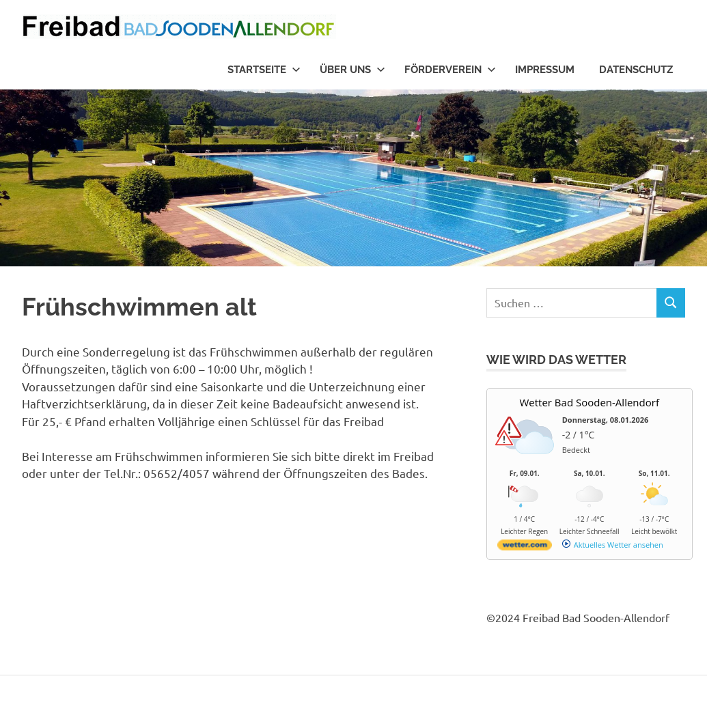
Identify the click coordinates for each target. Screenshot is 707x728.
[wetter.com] (525, 547)
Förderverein (450, 70)
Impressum (545, 70)
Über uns (352, 70)
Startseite (264, 70)
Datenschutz (636, 70)
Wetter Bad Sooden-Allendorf (589, 402)
